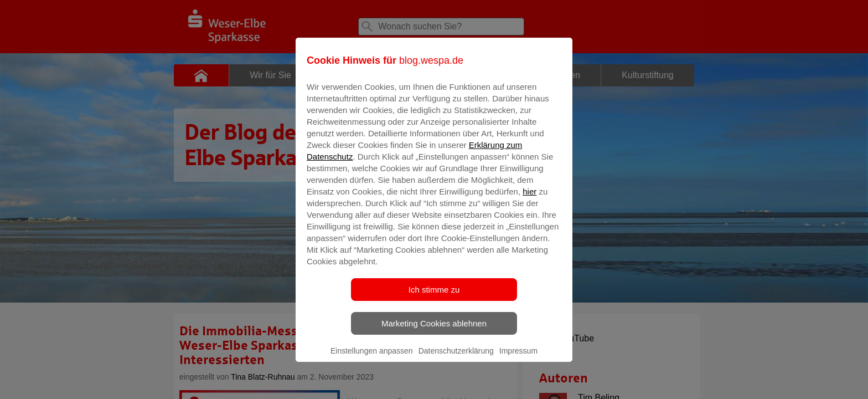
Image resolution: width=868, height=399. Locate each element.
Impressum (518, 359)
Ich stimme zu (434, 297)
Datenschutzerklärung (456, 359)
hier (529, 199)
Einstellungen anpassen (372, 359)
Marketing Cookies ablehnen (434, 331)
